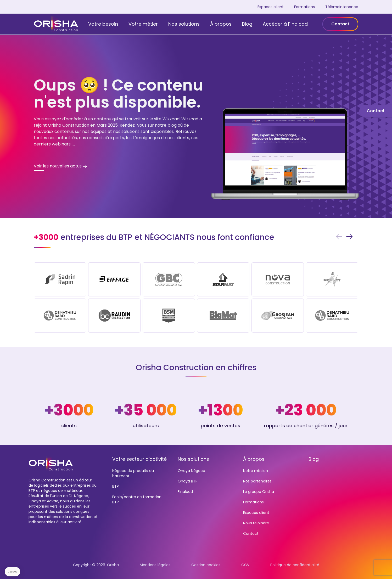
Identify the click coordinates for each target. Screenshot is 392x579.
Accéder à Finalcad (285, 24)
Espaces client (271, 7)
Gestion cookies (206, 565)
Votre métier (143, 24)
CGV (245, 565)
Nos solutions (184, 24)
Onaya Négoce (191, 471)
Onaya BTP (188, 481)
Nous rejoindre (256, 523)
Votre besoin (103, 24)
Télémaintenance (342, 7)
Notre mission (256, 471)
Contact (340, 24)
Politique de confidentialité (295, 565)
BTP (116, 486)
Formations (304, 7)
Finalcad (185, 492)
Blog (247, 24)
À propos (221, 24)
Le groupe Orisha (259, 492)
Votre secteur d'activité (139, 459)
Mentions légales (155, 565)
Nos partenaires (257, 481)
